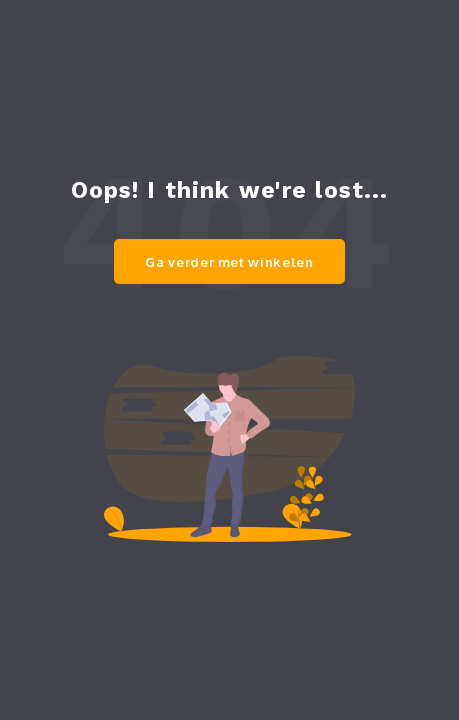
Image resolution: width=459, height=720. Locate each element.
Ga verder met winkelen (229, 262)
